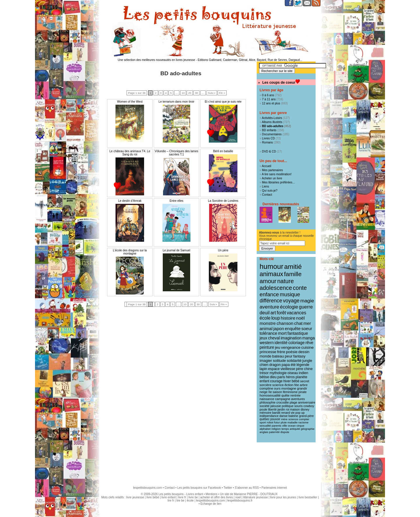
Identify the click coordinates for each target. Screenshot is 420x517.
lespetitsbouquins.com (147, 488)
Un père (223, 250)
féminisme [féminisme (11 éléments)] (290, 392)
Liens (265, 186)
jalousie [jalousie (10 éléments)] (276, 406)
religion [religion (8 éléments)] (276, 429)
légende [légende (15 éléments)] (303, 365)
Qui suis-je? (270, 191)
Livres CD (268, 138)
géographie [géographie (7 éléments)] (308, 429)
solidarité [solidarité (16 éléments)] (294, 361)
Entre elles (176, 201)
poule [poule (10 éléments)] (263, 409)
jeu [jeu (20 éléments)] (278, 347)
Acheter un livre (272, 178)
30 (196, 93)
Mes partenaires (272, 170)
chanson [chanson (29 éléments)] (285, 323)
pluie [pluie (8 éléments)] (284, 422)
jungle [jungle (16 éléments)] (307, 361)
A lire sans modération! (277, 174)
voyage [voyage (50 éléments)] (291, 301)
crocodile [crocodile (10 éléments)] (282, 402)
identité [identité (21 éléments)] (281, 343)
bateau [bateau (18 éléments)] (278, 356)
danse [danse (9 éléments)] (283, 416)
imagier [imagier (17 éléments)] (266, 361)
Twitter (228, 488)
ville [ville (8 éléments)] (285, 426)
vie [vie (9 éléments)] (293, 413)
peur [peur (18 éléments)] (288, 356)
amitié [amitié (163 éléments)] (293, 267)
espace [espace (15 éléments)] (274, 369)
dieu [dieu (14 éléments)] (273, 377)
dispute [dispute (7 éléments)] (285, 432)
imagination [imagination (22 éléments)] (291, 338)
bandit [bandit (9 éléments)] (276, 413)
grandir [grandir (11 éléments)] (302, 388)
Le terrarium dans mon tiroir (177, 102)
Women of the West (130, 102)
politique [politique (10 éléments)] (288, 406)
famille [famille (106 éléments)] (293, 274)
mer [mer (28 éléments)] (307, 323)
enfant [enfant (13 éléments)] (264, 381)
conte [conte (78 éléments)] (300, 288)
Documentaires (272, 134)
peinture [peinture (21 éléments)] (267, 347)
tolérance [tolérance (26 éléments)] (268, 333)
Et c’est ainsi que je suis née (223, 102)
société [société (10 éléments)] (265, 406)
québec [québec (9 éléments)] (265, 419)
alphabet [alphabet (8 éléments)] (265, 429)
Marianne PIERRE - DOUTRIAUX (256, 494)
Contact (267, 195)
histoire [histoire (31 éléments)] (288, 318)
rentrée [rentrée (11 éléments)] (295, 395)
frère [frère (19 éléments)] (281, 352)
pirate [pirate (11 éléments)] (302, 392)
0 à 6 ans (268, 95)
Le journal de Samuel (177, 250)
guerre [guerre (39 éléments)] (306, 307)
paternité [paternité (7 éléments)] (274, 432)
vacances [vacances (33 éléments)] (296, 313)
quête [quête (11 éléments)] (286, 395)
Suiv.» (212, 93)
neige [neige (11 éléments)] (264, 392)
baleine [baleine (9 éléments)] (293, 416)
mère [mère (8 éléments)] (284, 419)
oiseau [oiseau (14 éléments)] (293, 373)
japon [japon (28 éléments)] (279, 328)
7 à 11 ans (269, 99)
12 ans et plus (271, 103)
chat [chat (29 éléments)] (299, 323)
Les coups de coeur (279, 83)
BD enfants (269, 130)
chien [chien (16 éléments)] (264, 365)
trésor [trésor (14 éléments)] (264, 373)
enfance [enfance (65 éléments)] (269, 294)
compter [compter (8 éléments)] (304, 419)
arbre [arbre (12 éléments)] (304, 385)
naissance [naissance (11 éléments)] (267, 399)
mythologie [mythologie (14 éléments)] (278, 373)
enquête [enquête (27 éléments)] (293, 328)
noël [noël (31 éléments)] (300, 318)
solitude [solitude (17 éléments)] (279, 361)
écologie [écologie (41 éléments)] (289, 307)
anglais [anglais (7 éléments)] (264, 432)
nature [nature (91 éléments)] (285, 281)
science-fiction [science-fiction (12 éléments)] (283, 385)
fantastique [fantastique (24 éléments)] (298, 333)
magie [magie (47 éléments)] (307, 301)
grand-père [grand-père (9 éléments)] (306, 416)
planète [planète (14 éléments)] (301, 377)
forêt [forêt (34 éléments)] (281, 313)
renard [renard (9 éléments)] (286, 413)
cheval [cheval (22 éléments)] (274, 338)
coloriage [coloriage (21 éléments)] (296, 343)
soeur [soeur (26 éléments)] (307, 329)
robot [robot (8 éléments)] (270, 422)
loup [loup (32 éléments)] (276, 318)
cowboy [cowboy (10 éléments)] (309, 406)
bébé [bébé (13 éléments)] (295, 381)
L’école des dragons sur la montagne (130, 252)
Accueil (267, 166)
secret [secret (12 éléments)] (305, 381)
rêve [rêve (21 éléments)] (309, 343)
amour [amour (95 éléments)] (268, 281)
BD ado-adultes (273, 126)
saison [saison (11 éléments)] (277, 392)
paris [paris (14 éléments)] (281, 377)
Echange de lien (211, 504)
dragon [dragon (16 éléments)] (275, 365)
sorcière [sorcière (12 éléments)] (266, 385)
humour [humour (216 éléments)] (271, 266)
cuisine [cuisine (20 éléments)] (307, 347)
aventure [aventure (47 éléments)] (269, 307)
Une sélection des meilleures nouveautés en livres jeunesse (156, 60)
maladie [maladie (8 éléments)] (293, 422)
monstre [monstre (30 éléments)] (268, 323)
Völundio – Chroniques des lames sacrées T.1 (176, 153)
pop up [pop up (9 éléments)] (300, 413)
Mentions (212, 494)
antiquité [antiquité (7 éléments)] (295, 429)
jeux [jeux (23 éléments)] (263, 338)
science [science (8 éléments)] (293, 419)
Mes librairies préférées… (279, 182)
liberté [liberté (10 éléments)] (272, 409)
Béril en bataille (223, 151)
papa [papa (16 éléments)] (286, 365)
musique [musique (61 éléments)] (290, 294)
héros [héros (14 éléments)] (290, 377)
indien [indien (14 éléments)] (303, 373)
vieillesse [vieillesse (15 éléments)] (288, 369)
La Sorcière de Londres (223, 201)
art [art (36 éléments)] (273, 313)
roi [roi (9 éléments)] (288, 410)
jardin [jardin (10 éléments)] (281, 409)
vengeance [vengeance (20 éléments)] (291, 347)
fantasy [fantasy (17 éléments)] (299, 356)
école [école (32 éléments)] (265, 318)
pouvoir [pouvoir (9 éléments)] (275, 419)
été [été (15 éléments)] (293, 365)
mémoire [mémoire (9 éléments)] (265, 413)
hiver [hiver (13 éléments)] (287, 381)
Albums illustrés (272, 122)
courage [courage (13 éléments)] (276, 381)
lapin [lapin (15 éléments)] (263, 369)
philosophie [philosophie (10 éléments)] (267, 402)
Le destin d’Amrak (130, 201)
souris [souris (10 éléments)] (299, 406)
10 (183, 93)
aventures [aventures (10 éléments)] (298, 399)
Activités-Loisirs (272, 118)
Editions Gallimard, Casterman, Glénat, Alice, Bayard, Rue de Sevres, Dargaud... (250, 60)
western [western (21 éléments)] (267, 343)
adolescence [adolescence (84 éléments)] (276, 288)
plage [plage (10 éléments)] (293, 402)
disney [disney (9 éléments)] (305, 410)
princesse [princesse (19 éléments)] (268, 352)
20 (190, 93)
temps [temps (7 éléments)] (285, 429)
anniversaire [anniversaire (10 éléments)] (307, 402)
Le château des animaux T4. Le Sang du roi (130, 153)
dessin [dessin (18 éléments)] (304, 352)
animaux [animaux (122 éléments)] (271, 274)
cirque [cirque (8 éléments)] (300, 426)
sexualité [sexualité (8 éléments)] (265, 426)
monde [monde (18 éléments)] (265, 356)
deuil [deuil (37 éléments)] (265, 313)
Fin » (222, 93)
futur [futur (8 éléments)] (277, 422)
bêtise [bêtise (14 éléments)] (264, 377)
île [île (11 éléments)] (270, 392)
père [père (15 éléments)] (300, 369)
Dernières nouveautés (281, 204)
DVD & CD (269, 151)
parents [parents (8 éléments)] (277, 426)
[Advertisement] (210, 461)
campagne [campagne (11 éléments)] (283, 399)
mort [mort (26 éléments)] (282, 333)
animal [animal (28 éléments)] (266, 328)
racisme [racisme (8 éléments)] (303, 422)
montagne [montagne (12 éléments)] (289, 388)
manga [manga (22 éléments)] (309, 338)
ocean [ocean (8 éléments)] (292, 426)
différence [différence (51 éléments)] (271, 301)
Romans (267, 142)
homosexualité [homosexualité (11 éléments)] (270, 395)
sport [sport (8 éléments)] (263, 422)
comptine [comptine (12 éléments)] (266, 388)
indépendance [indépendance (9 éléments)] (269, 416)
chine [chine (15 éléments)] (308, 369)
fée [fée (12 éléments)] (297, 385)
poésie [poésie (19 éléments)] (292, 352)
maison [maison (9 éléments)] (295, 410)
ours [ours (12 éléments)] (277, 388)
